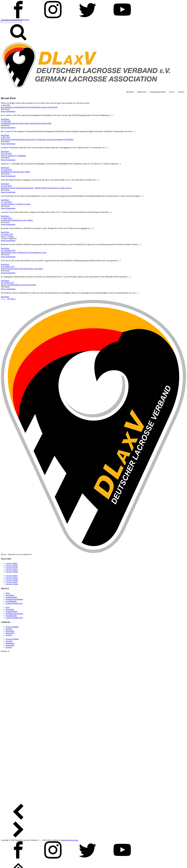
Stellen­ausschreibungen (14, 599)
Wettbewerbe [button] (142, 92)
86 (8, 299)
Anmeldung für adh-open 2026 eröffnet (15, 172)
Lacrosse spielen (12, 565)
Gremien (9, 635)
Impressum (65, 840)
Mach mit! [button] (131, 92)
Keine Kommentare (8, 111)
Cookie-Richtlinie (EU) (14, 603)
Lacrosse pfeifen (12, 570)
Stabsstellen (10, 633)
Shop (15, 20)
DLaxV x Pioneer (7, 236)
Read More (5, 119)
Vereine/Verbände (12, 627)
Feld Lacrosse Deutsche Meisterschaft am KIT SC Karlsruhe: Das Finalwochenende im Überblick (37, 139)
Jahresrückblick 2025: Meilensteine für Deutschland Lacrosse (24, 252)
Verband (181, 92)
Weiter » (13, 299)
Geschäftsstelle (11, 601)
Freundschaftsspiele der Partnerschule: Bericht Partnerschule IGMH (26, 123)
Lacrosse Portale (12, 568)
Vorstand (9, 629)
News (8, 593)
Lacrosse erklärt (11, 563)
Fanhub (20, 20)
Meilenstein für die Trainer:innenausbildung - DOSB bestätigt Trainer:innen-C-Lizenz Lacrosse (36, 188)
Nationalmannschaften (158, 92)
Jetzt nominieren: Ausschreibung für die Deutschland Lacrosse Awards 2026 (29, 107)
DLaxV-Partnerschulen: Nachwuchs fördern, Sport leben (22, 269)
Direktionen (10, 631)
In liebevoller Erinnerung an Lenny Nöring (17, 220)
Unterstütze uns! (7, 20)
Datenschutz (74, 840)
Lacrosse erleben (12, 572)
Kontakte (26, 20)
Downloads (10, 595)
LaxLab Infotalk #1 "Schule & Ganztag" (16, 204)
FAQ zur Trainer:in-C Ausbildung (13, 156)
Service (172, 92)
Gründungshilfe (11, 597)
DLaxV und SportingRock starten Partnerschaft (18, 285)
